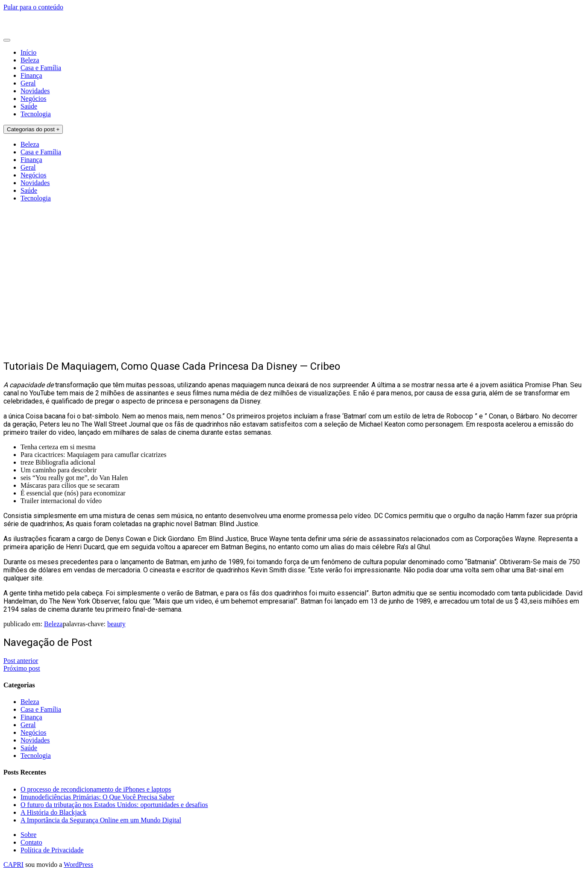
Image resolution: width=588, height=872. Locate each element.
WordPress (78, 865)
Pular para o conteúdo (33, 7)
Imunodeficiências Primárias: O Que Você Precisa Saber (97, 797)
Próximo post (22, 668)
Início (28, 52)
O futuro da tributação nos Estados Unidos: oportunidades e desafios (114, 805)
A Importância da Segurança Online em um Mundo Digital (101, 820)
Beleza (30, 60)
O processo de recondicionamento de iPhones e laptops (96, 789)
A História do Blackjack (53, 812)
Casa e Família (41, 68)
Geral (28, 83)
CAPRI (13, 865)
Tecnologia (36, 114)
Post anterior (21, 661)
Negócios (33, 99)
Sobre (28, 835)
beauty (116, 624)
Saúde (29, 106)
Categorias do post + (33, 129)
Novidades (35, 91)
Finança (31, 75)
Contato (31, 842)
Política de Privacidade (52, 850)
